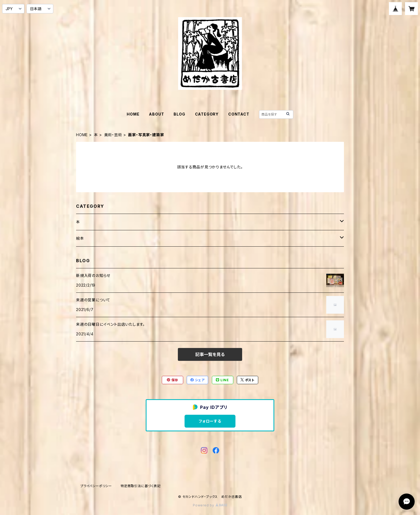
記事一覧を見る (210, 354)
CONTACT (239, 114)
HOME (133, 114)
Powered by (210, 505)
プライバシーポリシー (96, 486)
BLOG (179, 114)
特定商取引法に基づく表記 (141, 486)
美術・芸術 (113, 135)
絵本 (80, 238)
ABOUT (156, 114)
